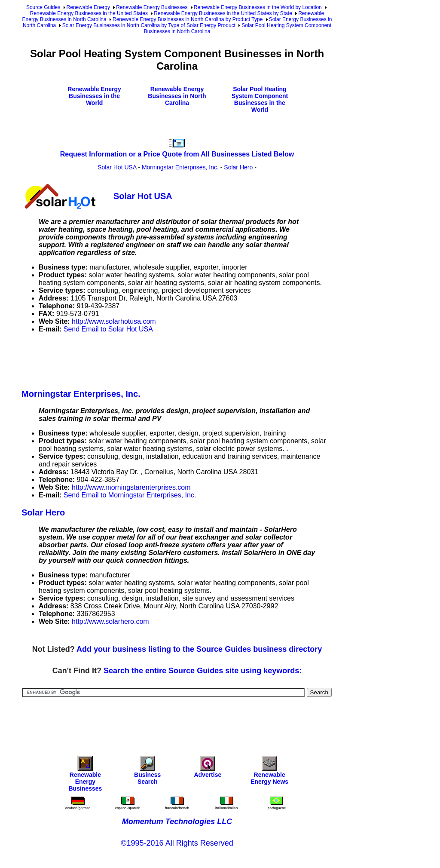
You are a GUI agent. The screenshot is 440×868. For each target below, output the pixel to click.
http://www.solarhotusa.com (114, 321)
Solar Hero (238, 167)
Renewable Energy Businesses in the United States (89, 13)
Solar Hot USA (117, 167)
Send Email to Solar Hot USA (108, 329)
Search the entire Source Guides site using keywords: (203, 671)
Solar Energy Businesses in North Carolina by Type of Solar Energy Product (149, 25)
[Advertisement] (178, 359)
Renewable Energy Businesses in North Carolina (177, 96)
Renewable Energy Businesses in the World (94, 96)
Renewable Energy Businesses (152, 7)
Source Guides (43, 7)
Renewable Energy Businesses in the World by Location (258, 7)
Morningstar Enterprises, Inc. (180, 167)
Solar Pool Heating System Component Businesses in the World (260, 99)
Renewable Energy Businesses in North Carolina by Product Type (188, 19)
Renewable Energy (88, 7)
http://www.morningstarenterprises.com (131, 487)
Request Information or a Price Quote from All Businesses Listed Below (177, 154)
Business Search (147, 772)
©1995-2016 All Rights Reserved (177, 843)
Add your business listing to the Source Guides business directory (199, 649)
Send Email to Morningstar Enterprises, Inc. (130, 495)
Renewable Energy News (269, 772)
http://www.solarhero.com (110, 621)
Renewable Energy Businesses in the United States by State (223, 13)
